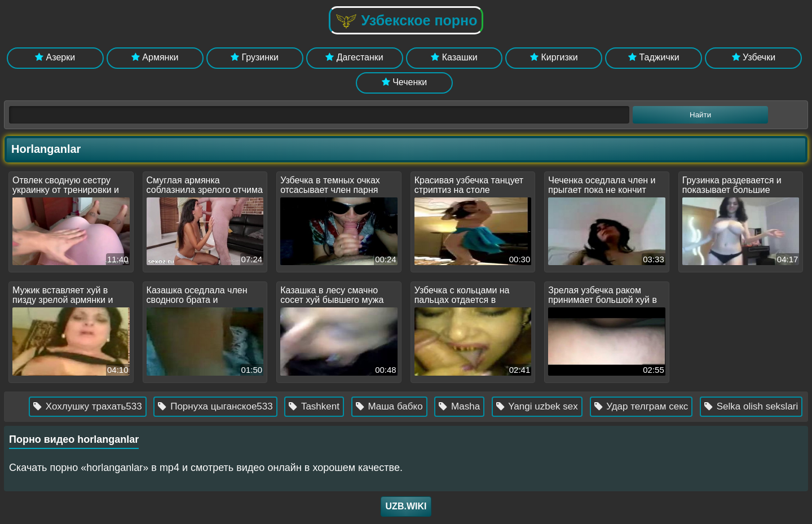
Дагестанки (354, 57)
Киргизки (554, 57)
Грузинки (255, 57)
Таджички (654, 57)
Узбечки (754, 57)
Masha (471, 406)
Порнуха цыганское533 (226, 406)
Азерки (55, 57)
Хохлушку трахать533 (98, 406)
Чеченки (404, 82)
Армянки (155, 57)
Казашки (454, 57)
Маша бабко (400, 406)
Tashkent (325, 406)
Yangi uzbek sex (548, 406)
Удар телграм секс (652, 406)
